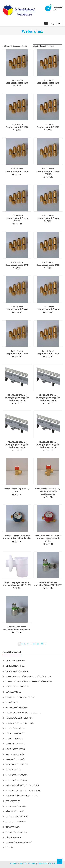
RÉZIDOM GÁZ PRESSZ (15, 811)
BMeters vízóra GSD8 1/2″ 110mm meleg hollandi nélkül (48, 538)
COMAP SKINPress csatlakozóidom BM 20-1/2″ (17, 628)
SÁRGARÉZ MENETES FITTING (17, 817)
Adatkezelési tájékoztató (47, 863)
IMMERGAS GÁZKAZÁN (15, 754)
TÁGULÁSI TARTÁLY (13, 837)
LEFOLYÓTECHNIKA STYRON (17, 775)
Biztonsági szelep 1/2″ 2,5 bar (17, 490)
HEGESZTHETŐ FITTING (15, 744)
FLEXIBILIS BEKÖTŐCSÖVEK (17, 707)
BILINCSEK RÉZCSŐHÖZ (15, 666)
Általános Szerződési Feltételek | (24, 863)
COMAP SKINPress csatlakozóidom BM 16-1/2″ (48, 584)
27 (42, 644)
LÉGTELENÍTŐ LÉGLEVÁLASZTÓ (18, 780)
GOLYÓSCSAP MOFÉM (15, 739)
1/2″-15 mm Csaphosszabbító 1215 (48, 81)
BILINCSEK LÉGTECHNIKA (16, 661)
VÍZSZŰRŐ (10, 848)
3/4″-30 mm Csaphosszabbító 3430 (48, 308)
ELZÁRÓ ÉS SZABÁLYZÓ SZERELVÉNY (20, 697)
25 (34, 644)
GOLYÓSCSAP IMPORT (15, 733)
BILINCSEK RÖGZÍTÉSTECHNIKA (18, 671)
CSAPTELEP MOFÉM (14, 692)
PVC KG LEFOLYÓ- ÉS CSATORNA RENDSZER (23, 791)
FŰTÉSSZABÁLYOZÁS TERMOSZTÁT (20, 718)
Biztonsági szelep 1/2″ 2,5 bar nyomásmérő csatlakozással (48, 491)
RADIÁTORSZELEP (13, 801)
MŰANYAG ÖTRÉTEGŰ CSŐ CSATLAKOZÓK (23, 785)
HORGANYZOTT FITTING (15, 749)
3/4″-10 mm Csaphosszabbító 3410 (48, 217)
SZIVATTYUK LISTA (13, 827)
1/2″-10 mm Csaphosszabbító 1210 (17, 81)
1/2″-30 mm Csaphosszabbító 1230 (17, 170)
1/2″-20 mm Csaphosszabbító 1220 (17, 126)
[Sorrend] (48, 46)
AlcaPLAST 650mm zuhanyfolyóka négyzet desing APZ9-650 (17, 398)
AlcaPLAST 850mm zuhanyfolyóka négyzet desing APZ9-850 (17, 445)
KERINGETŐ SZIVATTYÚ (15, 759)
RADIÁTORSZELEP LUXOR (16, 806)
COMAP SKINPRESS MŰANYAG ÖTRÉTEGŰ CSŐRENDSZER (29, 676)
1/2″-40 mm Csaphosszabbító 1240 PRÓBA (48, 171)
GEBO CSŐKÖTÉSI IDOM (15, 728)
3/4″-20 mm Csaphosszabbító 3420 (48, 264)
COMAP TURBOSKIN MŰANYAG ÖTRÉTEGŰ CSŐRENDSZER (29, 681)
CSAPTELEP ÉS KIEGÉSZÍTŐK (17, 687)
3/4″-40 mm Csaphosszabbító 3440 (17, 352)
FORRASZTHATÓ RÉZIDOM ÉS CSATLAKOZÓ (23, 713)
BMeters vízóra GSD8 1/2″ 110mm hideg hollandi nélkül (17, 537)
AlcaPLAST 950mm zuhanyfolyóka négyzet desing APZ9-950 (48, 445)
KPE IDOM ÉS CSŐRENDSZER (17, 765)
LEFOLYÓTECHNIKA (13, 770)
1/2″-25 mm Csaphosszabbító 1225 (48, 126)
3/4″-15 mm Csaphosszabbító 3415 (17, 264)
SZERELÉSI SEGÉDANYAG (16, 822)
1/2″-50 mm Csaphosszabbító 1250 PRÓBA (17, 218)
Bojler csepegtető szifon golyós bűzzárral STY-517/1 (17, 584)
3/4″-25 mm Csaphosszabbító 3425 (17, 308)
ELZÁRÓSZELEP (12, 702)
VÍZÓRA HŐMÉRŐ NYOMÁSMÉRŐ (19, 843)
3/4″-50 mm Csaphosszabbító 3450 (48, 352)
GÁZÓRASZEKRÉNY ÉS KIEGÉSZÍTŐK (20, 723)
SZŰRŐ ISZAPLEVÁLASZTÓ (16, 832)
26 (38, 644)
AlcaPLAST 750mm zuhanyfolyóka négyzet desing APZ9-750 (48, 398)
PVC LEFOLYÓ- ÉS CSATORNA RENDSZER (22, 796)
